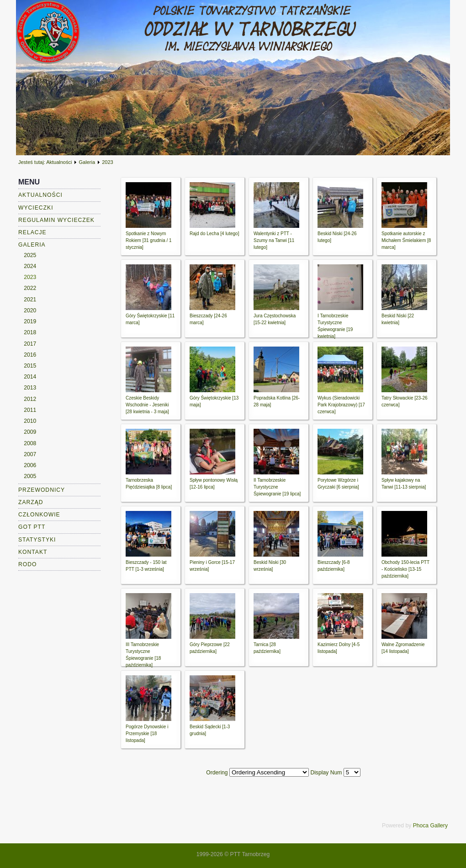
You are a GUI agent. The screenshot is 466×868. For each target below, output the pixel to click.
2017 (30, 344)
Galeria (87, 162)
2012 (30, 399)
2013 (30, 388)
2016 (30, 355)
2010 (30, 421)
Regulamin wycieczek (56, 220)
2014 (30, 377)
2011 (30, 410)
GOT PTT (32, 527)
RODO (27, 564)
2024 (30, 266)
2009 (30, 432)
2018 (30, 332)
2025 (30, 255)
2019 (30, 321)
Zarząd (31, 502)
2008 (30, 443)
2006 (30, 465)
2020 (30, 310)
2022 (30, 288)
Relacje (32, 232)
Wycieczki (36, 208)
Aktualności (59, 162)
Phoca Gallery (430, 826)
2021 (30, 300)
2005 (30, 476)
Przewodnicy (42, 490)
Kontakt (33, 552)
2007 (30, 454)
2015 (30, 366)
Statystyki (37, 540)
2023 (30, 277)
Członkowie (39, 515)
